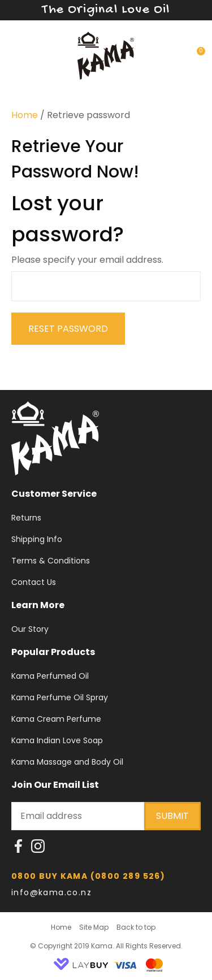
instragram (38, 849)
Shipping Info (37, 539)
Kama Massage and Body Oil (67, 762)
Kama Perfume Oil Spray (60, 697)
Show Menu (18, 54)
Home (25, 115)
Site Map (94, 927)
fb (18, 849)
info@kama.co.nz (53, 892)
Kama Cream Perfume (56, 719)
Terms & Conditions (51, 561)
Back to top (136, 927)
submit (172, 816)
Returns (26, 518)
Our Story (30, 629)
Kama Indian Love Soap (57, 740)
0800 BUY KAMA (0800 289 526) (88, 876)
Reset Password (68, 329)
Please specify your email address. (87, 260)
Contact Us (34, 582)
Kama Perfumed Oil (50, 676)
